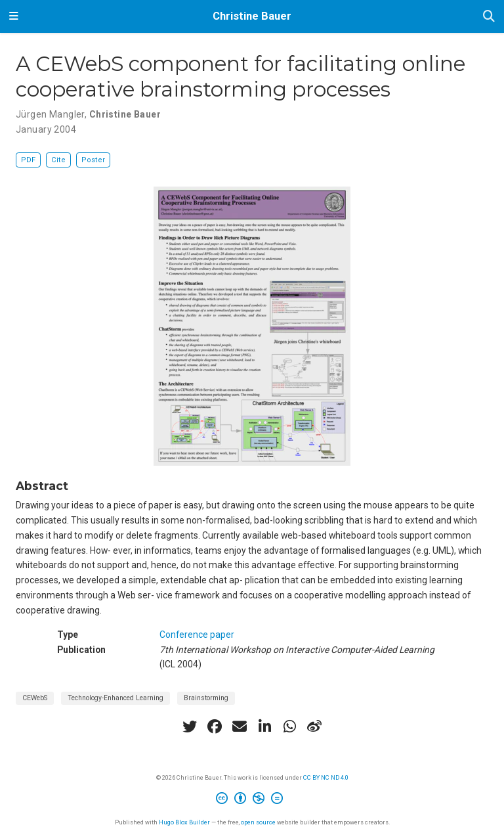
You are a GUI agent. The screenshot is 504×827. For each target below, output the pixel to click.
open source (258, 822)
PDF (28, 160)
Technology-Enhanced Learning (115, 698)
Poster (93, 160)
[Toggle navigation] (14, 16)
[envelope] (240, 726)
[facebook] (215, 726)
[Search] (489, 17)
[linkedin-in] (264, 726)
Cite (58, 160)
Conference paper (197, 635)
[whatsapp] (289, 726)
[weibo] (314, 726)
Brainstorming (206, 698)
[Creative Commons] (252, 800)
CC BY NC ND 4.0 (326, 777)
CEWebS (35, 698)
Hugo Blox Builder (184, 822)
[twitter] (190, 726)
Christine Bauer (252, 16)
